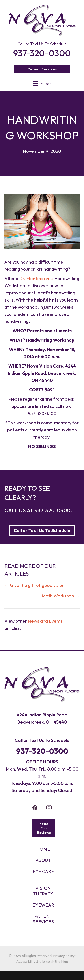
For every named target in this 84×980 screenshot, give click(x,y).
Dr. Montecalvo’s (36, 278)
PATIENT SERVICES (43, 919)
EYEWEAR (43, 905)
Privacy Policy (64, 956)
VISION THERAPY (43, 891)
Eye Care (43, 871)
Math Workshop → (61, 596)
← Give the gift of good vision (34, 585)
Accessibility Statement (34, 961)
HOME (43, 849)
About (43, 860)
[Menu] (42, 84)
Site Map (61, 961)
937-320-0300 (53, 510)
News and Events (45, 621)
